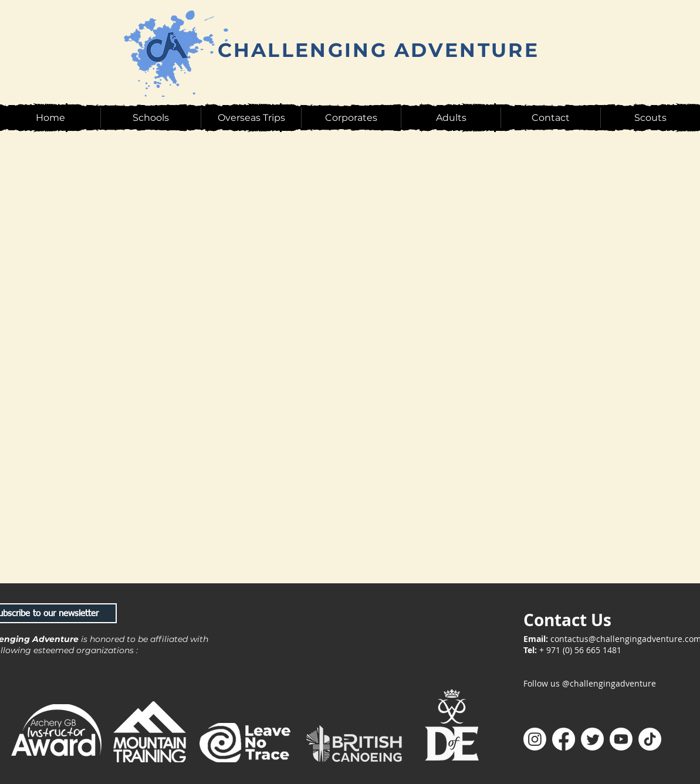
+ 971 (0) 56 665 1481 (580, 650)
